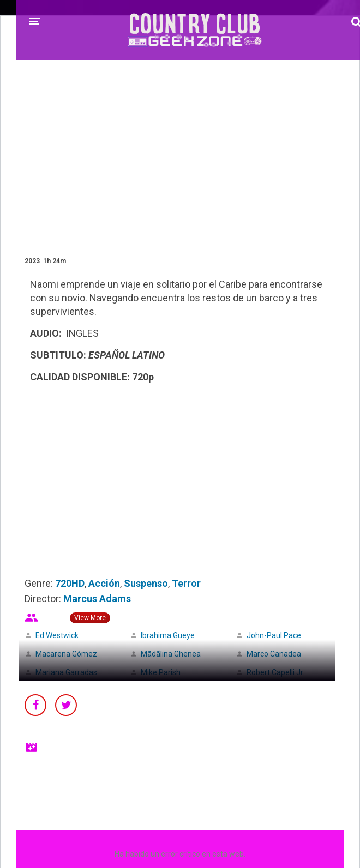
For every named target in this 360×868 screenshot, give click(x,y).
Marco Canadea (274, 654)
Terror (186, 583)
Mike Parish (161, 672)
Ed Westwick (57, 635)
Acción (104, 583)
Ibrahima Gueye (168, 635)
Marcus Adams (97, 599)
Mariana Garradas (66, 672)
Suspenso (146, 583)
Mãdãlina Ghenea (171, 654)
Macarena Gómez (66, 654)
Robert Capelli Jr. (275, 672)
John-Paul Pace (274, 635)
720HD (70, 583)
